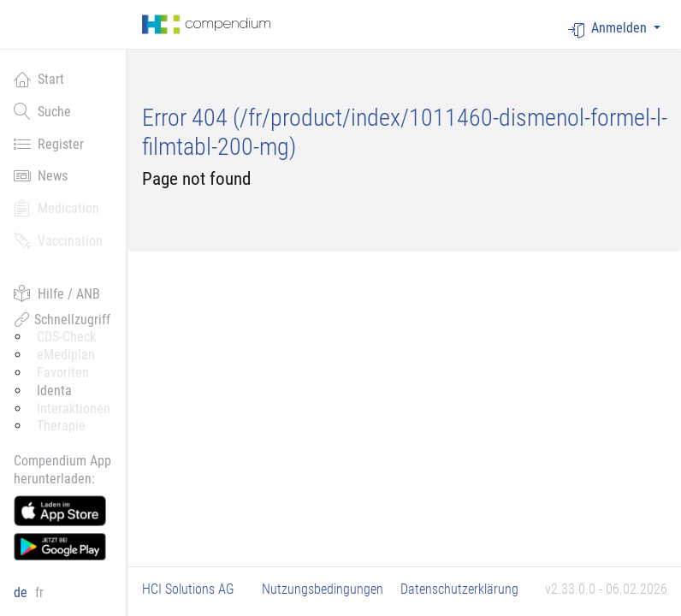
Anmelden (609, 29)
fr (39, 592)
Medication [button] (56, 208)
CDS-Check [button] (66, 337)
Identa (54, 391)
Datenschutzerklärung (459, 589)
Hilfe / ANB (57, 293)
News (41, 175)
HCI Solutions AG (188, 589)
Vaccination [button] (58, 240)
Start (39, 79)
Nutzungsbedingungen (323, 589)
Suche (42, 111)
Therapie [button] (61, 426)
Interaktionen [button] (74, 409)
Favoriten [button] (63, 373)
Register (49, 144)
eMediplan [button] (66, 355)
